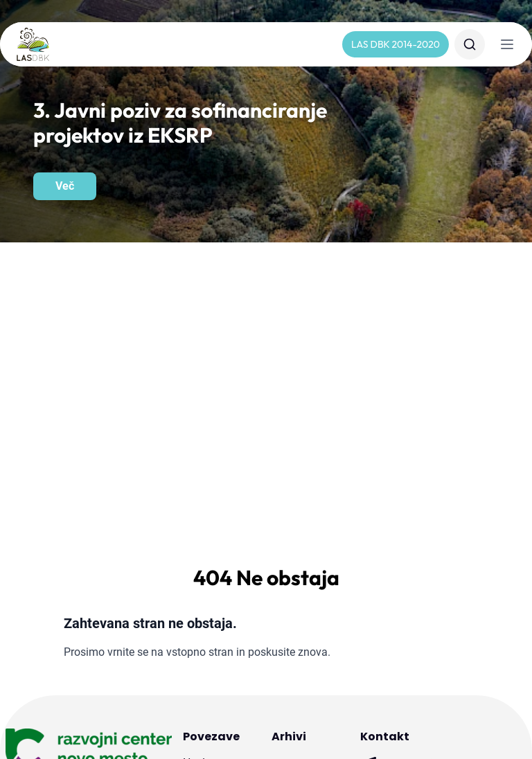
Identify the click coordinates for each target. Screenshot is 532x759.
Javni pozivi (211, 539)
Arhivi (289, 447)
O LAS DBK (211, 494)
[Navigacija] (507, 44)
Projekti (202, 600)
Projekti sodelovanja (212, 630)
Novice (199, 472)
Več (65, 186)
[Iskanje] (470, 44)
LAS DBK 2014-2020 (396, 44)
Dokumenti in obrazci (215, 569)
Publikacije (209, 661)
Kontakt (202, 517)
